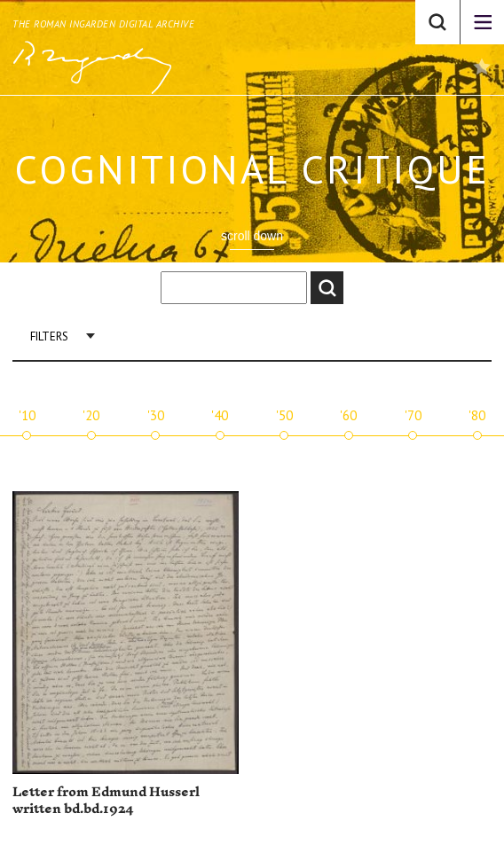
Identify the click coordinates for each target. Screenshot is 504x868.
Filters (49, 336)
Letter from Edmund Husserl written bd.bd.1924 (106, 801)
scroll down (252, 236)
